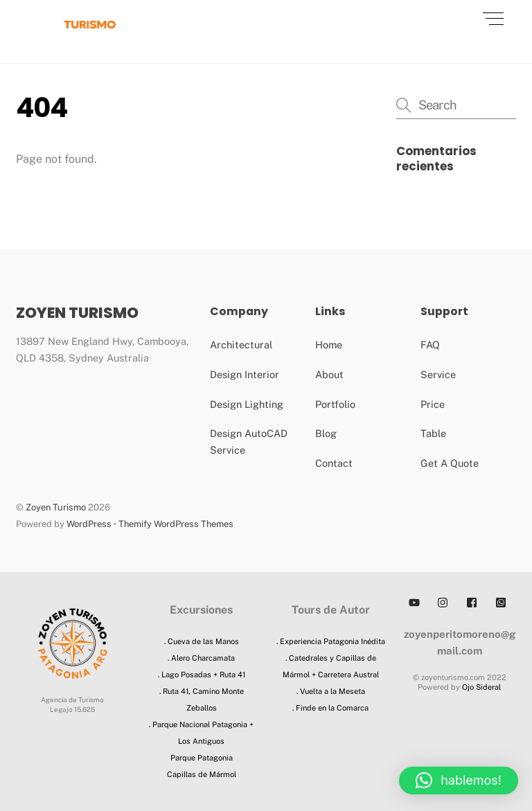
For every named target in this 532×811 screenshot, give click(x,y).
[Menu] (493, 19)
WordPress (89, 524)
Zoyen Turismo (56, 507)
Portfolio (335, 404)
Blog (326, 433)
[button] (459, 781)
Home (329, 345)
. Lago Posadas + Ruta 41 (202, 675)
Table (433, 433)
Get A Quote (450, 463)
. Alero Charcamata (201, 658)
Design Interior (245, 374)
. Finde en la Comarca (330, 708)
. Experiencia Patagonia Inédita (331, 641)
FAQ (430, 345)
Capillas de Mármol (202, 774)
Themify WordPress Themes (176, 524)
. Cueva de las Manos (202, 641)
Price (433, 404)
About (329, 374)
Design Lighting (247, 404)
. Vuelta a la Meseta (331, 691)
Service (438, 374)
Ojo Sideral (481, 687)
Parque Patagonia (202, 758)
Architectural (241, 345)
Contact (334, 463)
